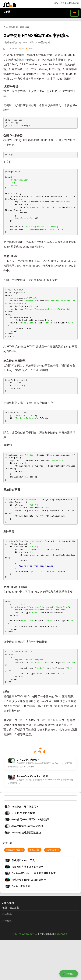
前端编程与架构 (14, 850)
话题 (64, 3)
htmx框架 (34, 850)
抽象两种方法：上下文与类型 (28, 867)
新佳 (70, 3)
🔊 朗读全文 (69, 974)
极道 (7, 12)
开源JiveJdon (61, 934)
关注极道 (7, 914)
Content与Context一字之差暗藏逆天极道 (34, 873)
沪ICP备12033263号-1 (25, 934)
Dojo (57, 3)
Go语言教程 (52, 850)
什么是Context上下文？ (25, 860)
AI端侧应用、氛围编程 (16, 27)
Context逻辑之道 (21, 886)
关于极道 (7, 921)
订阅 (76, 3)
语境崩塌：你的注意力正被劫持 (29, 880)
